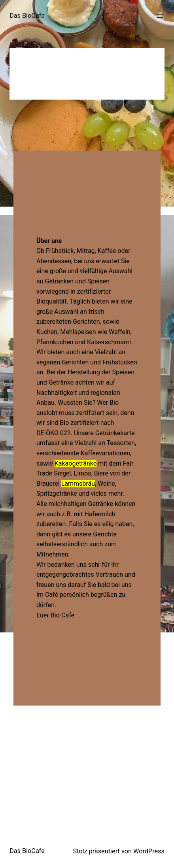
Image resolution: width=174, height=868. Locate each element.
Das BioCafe (27, 16)
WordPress (149, 851)
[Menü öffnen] (160, 16)
